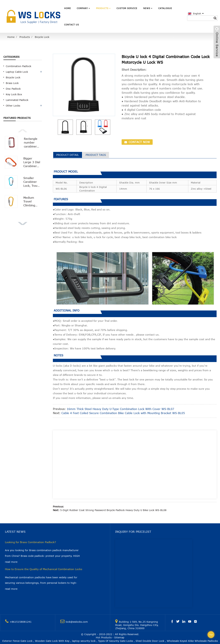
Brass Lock (12, 83)
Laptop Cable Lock (17, 72)
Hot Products (104, 637)
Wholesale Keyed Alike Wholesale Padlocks (192, 641)
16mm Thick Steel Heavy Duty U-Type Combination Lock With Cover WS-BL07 (120, 409)
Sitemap (119, 637)
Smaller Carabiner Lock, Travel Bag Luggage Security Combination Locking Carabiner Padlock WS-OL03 (32, 182)
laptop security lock (84, 641)
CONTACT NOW (139, 142)
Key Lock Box (14, 94)
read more (11, 562)
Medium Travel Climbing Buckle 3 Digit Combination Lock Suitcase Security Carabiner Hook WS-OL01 (32, 202)
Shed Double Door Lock (150, 641)
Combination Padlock (19, 66)
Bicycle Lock (42, 37)
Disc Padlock (13, 89)
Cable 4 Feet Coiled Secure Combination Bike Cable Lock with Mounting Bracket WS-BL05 (123, 413)
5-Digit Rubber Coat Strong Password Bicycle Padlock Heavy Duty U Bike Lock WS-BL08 (113, 510)
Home (68, 8)
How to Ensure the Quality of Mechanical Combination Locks (44, 569)
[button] (23, 130)
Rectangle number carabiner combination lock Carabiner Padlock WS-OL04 (32, 143)
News (148, 8)
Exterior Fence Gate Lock (17, 641)
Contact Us (72, 25)
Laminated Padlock (17, 100)
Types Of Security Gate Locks (116, 641)
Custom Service (127, 8)
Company (83, 8)
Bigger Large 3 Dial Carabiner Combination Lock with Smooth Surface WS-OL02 (32, 162)
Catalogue (165, 8)
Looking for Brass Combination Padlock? (30, 542)
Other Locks (13, 106)
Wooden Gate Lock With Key (52, 641)
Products (103, 8)
